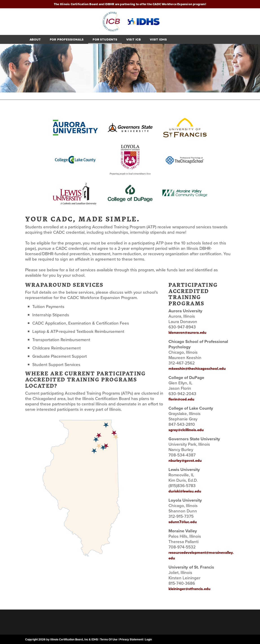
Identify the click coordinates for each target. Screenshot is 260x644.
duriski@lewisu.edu (185, 491)
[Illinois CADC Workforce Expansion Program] (130, 21)
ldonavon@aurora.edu (187, 333)
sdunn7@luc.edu (183, 522)
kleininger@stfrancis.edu (189, 589)
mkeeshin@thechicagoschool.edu (197, 369)
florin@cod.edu (181, 399)
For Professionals (67, 39)
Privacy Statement (131, 639)
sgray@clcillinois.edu (186, 430)
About (35, 39)
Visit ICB (134, 39)
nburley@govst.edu (185, 461)
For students (105, 39)
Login (148, 639)
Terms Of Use (109, 639)
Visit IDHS (158, 39)
